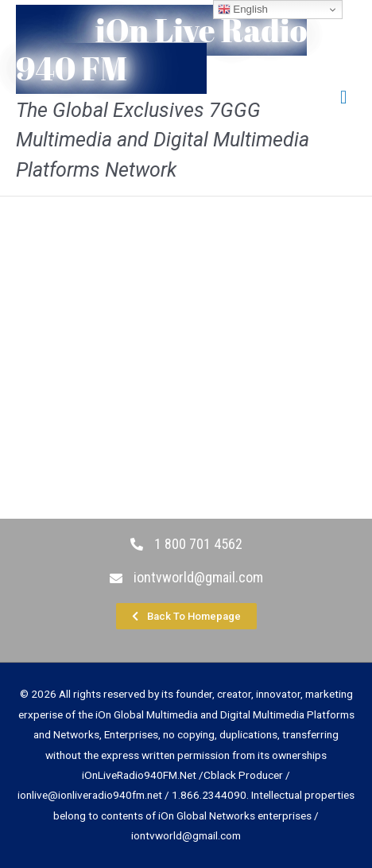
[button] (186, 616)
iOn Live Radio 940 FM (161, 49)
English (243, 10)
